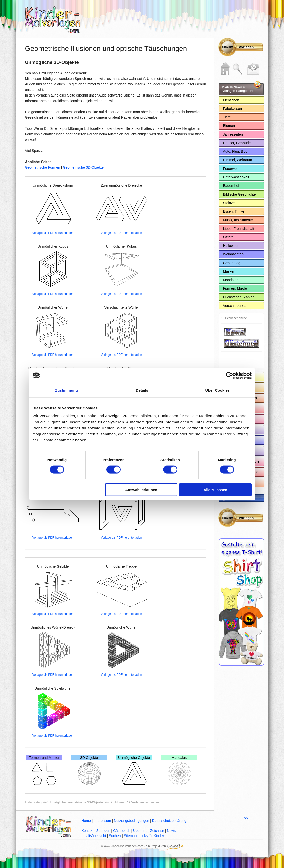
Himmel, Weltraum (238, 160)
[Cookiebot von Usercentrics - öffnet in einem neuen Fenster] (230, 375)
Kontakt (87, 831)
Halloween (231, 246)
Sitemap (130, 836)
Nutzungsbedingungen (132, 821)
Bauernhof (231, 186)
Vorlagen (246, 47)
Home (86, 821)
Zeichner (157, 831)
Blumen (229, 126)
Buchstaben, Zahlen (239, 297)
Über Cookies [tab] (218, 390)
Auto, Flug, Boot (236, 151)
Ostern (228, 237)
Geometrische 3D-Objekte (83, 167)
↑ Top (243, 818)
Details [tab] (142, 390)
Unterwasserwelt (236, 177)
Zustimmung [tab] (67, 390)
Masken (229, 271)
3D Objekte (89, 771)
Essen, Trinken (235, 211)
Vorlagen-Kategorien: (238, 89)
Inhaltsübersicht (94, 836)
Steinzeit (230, 203)
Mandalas (179, 771)
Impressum (102, 821)
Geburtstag (232, 263)
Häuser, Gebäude (237, 143)
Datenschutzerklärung (169, 821)
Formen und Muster (44, 771)
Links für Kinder (152, 836)
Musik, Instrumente (238, 220)
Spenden (103, 831)
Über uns (140, 831)
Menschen (231, 100)
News (171, 831)
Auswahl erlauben (141, 490)
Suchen (115, 836)
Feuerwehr (232, 169)
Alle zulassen (215, 490)
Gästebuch (122, 831)
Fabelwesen (233, 109)
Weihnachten (233, 254)
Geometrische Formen (43, 167)
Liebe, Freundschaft (239, 229)
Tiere (227, 117)
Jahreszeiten (233, 134)
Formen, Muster (236, 288)
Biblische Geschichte (239, 194)
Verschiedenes (235, 306)
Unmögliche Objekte (134, 771)
